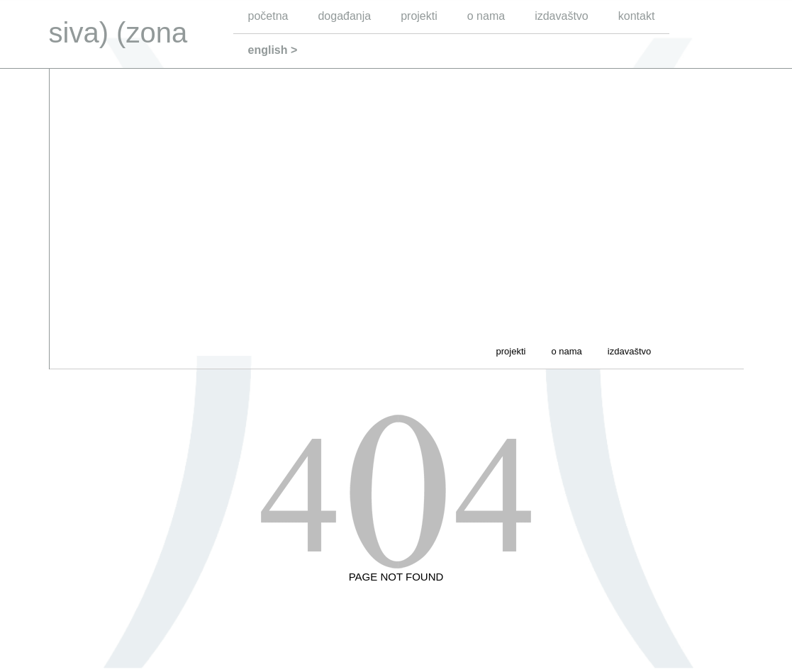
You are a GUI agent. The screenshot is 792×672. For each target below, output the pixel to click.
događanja (344, 16)
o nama (486, 16)
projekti (419, 16)
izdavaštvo (562, 16)
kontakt (637, 16)
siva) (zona (118, 33)
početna (268, 16)
